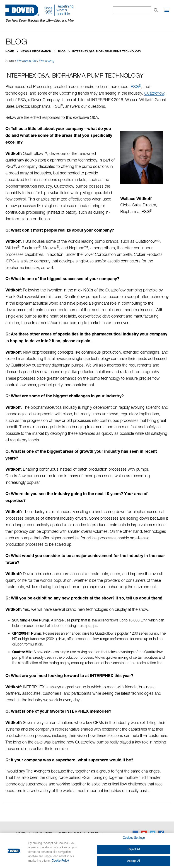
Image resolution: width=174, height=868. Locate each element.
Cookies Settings (134, 838)
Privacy (21, 833)
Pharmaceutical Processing (36, 61)
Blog (62, 51)
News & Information (36, 51)
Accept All (134, 861)
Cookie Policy (42, 833)
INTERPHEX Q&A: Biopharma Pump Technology (107, 51)
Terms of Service (70, 833)
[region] (87, 851)
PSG (136, 87)
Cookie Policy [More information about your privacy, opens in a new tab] (60, 861)
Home (10, 51)
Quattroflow (154, 93)
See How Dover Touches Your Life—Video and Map (40, 20)
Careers (93, 833)
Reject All (134, 849)
